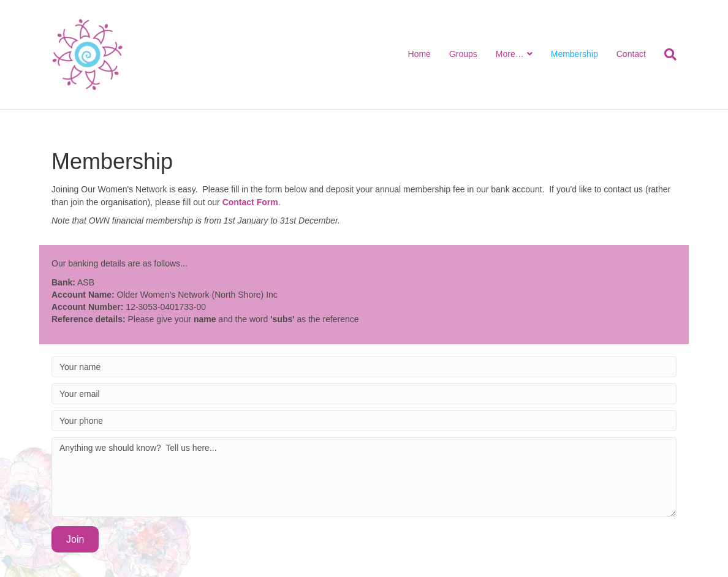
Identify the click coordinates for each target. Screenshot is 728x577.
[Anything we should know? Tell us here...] (364, 477)
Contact (631, 54)
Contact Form (250, 202)
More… (510, 54)
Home (419, 54)
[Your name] (364, 367)
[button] (75, 539)
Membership (574, 54)
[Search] (666, 55)
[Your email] (364, 394)
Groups (463, 54)
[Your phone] (364, 421)
